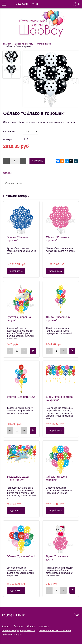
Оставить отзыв (14, 183)
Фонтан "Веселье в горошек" (58, 319)
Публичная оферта (12, 635)
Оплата (31, 626)
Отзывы (7, 173)
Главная (7, 44)
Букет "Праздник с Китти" (57, 558)
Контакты (44, 626)
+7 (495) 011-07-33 (26, 4)
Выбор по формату (24, 44)
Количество (9, 131)
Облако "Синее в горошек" (17, 239)
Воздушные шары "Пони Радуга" (18, 478)
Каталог (6, 626)
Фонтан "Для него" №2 (21, 397)
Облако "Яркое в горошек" (57, 478)
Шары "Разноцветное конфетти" (59, 398)
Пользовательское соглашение (55, 630)
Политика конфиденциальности (18, 630)
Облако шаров (44, 44)
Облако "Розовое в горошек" (58, 239)
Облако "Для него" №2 (21, 556)
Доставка (19, 626)
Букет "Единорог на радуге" (19, 319)
